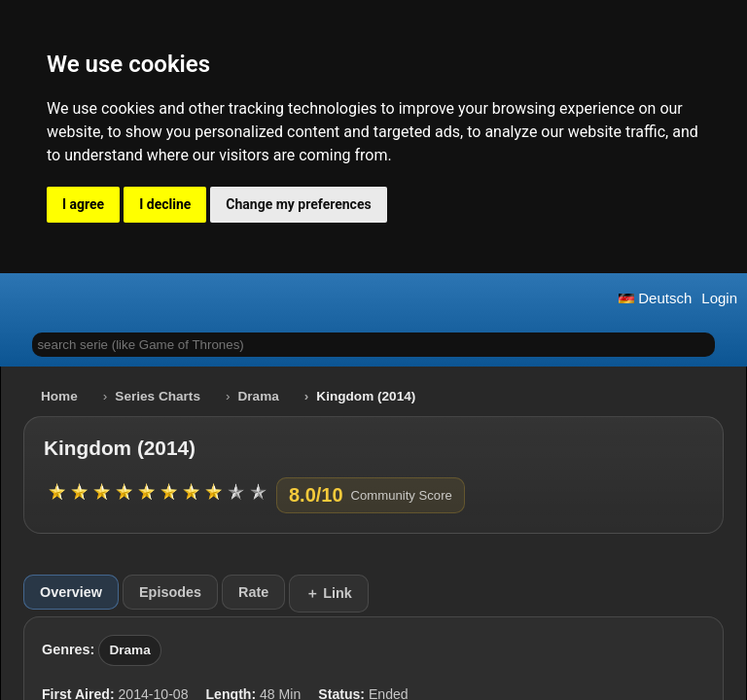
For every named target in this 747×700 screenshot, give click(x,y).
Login (719, 298)
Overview (71, 592)
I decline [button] (165, 204)
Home (59, 396)
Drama (259, 396)
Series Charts (158, 396)
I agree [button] (83, 204)
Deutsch (655, 298)
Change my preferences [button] (298, 204)
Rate (253, 592)
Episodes (170, 592)
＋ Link (329, 593)
